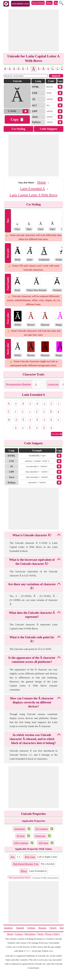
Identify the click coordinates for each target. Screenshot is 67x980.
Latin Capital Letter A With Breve (33, 195)
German (31, 928)
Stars (49, 3)
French (53, 928)
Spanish (20, 928)
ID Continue (42, 829)
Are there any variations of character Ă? (32, 586)
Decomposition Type (20, 878)
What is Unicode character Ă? (32, 535)
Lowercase (53, 384)
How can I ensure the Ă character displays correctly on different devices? (32, 702)
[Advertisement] (34, 30)
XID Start (43, 843)
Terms (40, 934)
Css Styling (18, 129)
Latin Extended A (33, 189)
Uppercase (40, 836)
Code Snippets (49, 129)
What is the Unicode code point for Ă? (32, 639)
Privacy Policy (53, 934)
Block (24, 871)
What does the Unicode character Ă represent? (32, 615)
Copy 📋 (17, 119)
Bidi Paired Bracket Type (26, 864)
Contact (19, 934)
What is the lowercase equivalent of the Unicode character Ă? (32, 562)
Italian (63, 928)
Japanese (8, 928)
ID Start (21, 836)
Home (42, 182)
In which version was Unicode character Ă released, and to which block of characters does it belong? (33, 739)
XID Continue (21, 843)
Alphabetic (20, 829)
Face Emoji (38, 3)
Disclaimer (30, 934)
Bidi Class (30, 857)
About (10, 934)
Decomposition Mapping (18, 384)
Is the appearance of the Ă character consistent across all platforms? (32, 660)
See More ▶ (57, 434)
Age (13, 857)
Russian (42, 928)
